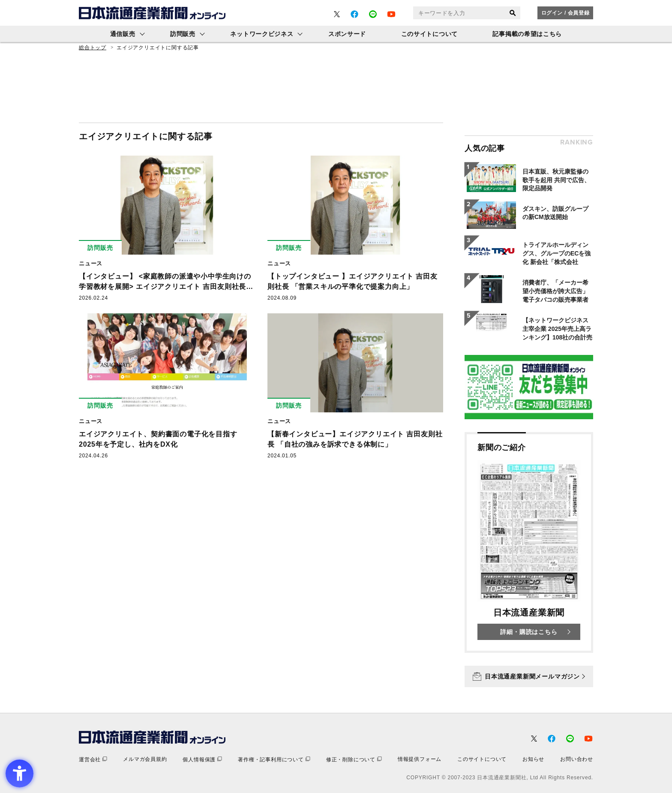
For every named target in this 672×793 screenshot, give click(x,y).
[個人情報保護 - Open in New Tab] (202, 759)
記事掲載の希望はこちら (527, 34)
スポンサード (347, 34)
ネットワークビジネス (262, 34)
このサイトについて (429, 34)
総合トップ (93, 48)
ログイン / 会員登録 (565, 13)
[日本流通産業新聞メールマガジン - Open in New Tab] (529, 676)
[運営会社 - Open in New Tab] (93, 759)
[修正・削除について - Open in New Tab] (354, 759)
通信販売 (123, 34)
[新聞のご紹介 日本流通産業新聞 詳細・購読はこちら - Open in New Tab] (529, 542)
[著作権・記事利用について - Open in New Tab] (274, 759)
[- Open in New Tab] (337, 14)
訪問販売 (183, 34)
